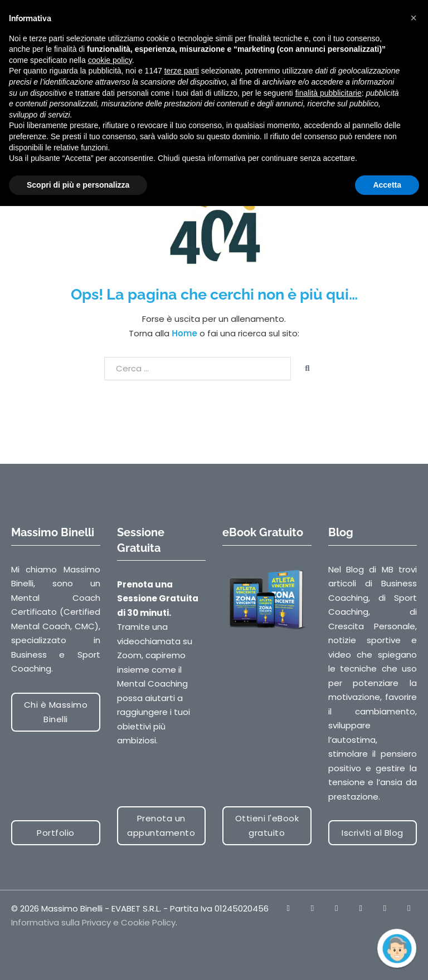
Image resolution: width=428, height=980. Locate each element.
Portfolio (56, 833)
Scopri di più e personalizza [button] (78, 185)
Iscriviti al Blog (373, 833)
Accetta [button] (387, 185)
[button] (414, 18)
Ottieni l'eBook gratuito (267, 825)
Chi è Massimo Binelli (56, 712)
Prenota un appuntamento (161, 825)
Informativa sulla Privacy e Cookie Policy (93, 922)
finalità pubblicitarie (329, 93)
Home (184, 333)
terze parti (182, 71)
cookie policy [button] (110, 60)
